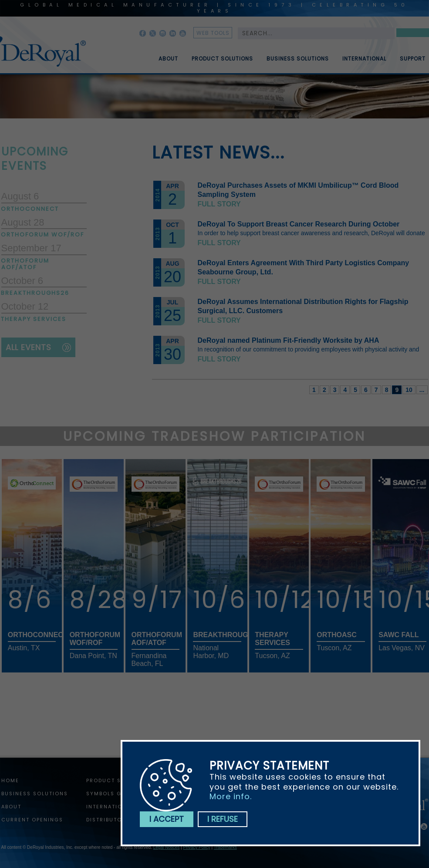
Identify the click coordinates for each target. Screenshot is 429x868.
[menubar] (286, 55)
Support (413, 62)
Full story (219, 204)
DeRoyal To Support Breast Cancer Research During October (299, 224)
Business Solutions (298, 62)
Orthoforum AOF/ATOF (25, 264)
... (422, 390)
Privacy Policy (196, 847)
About (168, 62)
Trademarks (225, 847)
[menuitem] (162, 55)
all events (29, 347)
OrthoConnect (30, 209)
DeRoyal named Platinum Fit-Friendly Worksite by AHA (289, 340)
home (10, 780)
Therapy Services (34, 319)
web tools (213, 33)
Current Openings (32, 820)
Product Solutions (222, 62)
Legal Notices (167, 847)
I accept (167, 819)
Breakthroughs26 (35, 293)
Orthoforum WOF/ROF (43, 235)
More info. (231, 796)
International (364, 62)
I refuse (223, 819)
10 (409, 390)
